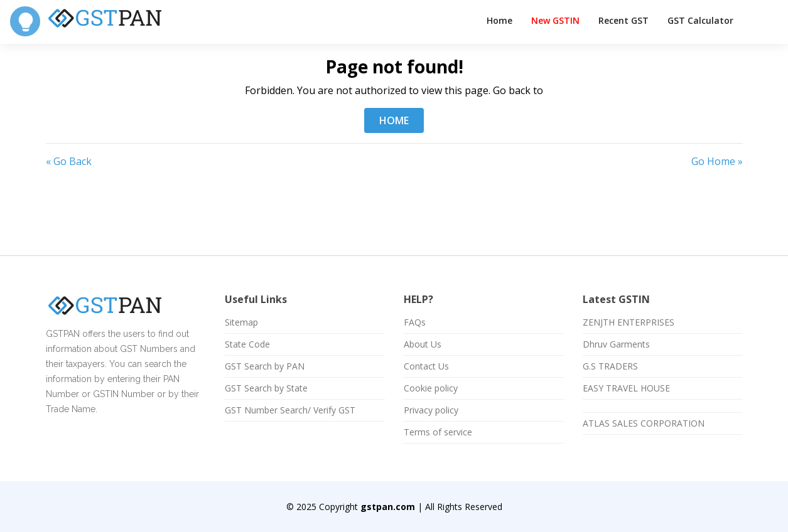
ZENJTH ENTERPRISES (629, 322)
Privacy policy (431, 410)
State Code (247, 344)
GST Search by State (266, 388)
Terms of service (438, 432)
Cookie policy (431, 388)
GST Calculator (700, 20)
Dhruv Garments (616, 344)
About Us (423, 344)
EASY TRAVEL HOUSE (626, 388)
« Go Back (69, 161)
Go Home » (717, 161)
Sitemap (241, 322)
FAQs (415, 322)
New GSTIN (555, 20)
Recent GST (623, 20)
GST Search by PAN (265, 366)
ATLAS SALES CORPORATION (644, 423)
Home (499, 20)
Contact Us (426, 366)
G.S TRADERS (610, 366)
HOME (394, 120)
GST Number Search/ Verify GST (290, 410)
